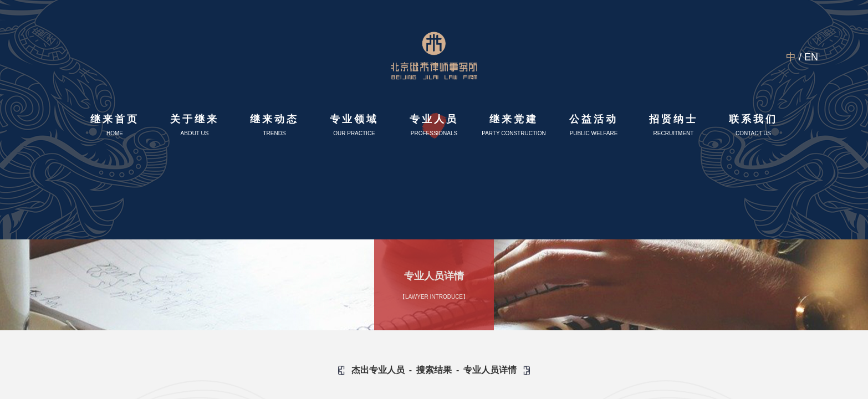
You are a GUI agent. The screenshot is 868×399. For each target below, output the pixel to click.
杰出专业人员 (378, 370)
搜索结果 (434, 370)
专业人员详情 (490, 370)
